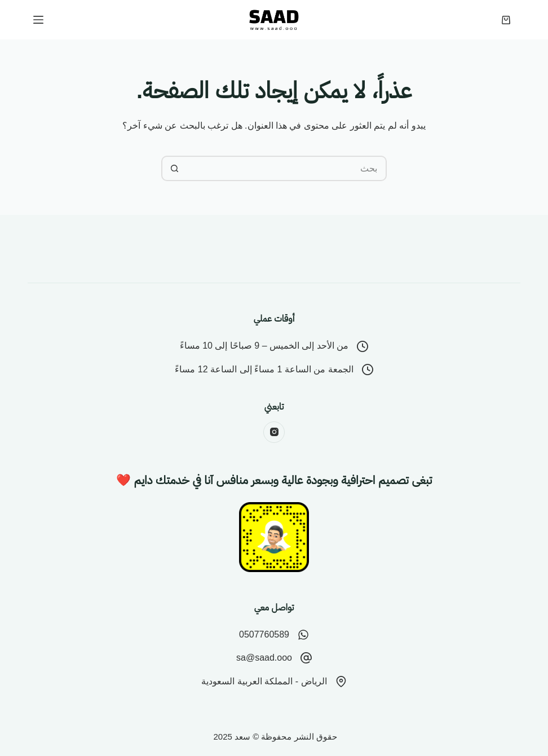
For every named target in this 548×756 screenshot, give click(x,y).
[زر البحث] (174, 168)
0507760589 (264, 634)
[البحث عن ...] (287, 168)
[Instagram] (274, 432)
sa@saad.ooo (264, 658)
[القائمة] (38, 20)
